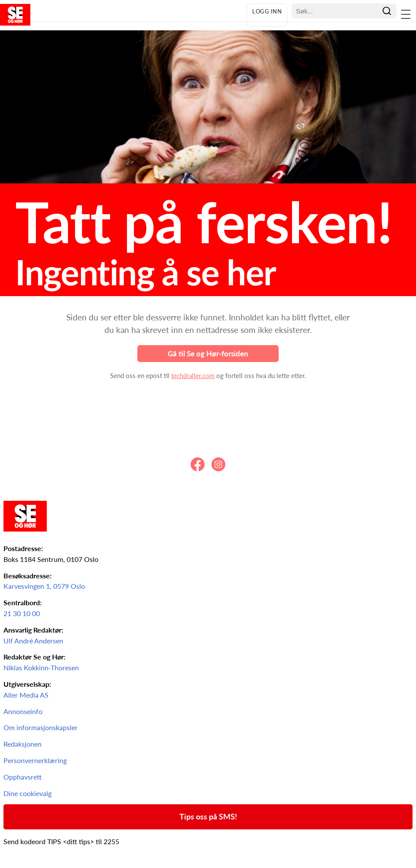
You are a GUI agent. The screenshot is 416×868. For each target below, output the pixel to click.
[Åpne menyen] (406, 15)
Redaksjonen (23, 744)
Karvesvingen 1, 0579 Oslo (44, 586)
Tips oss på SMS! (208, 816)
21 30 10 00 (22, 613)
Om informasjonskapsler (41, 727)
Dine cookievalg (28, 793)
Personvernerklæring (35, 760)
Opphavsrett (23, 777)
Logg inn (267, 11)
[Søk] (387, 11)
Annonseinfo (23, 711)
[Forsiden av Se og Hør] (121, 15)
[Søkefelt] (337, 11)
